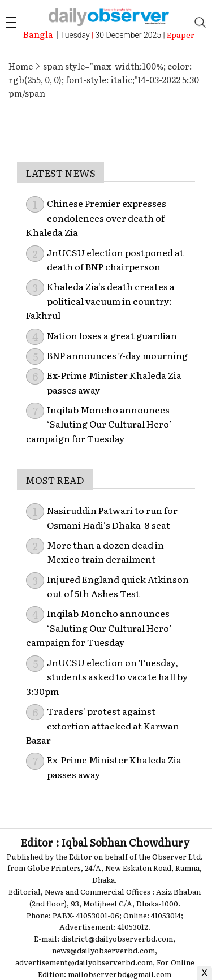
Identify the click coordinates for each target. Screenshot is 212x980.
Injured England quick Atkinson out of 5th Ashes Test (118, 586)
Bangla (38, 34)
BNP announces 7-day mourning (117, 355)
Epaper (181, 34)
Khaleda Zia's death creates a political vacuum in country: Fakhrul (100, 301)
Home (21, 66)
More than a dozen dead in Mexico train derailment (105, 552)
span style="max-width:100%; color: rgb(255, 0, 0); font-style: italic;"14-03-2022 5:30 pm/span (104, 79)
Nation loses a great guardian (112, 335)
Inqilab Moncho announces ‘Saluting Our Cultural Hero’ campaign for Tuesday (99, 424)
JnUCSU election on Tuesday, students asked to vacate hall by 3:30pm (107, 677)
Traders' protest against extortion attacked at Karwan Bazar (103, 725)
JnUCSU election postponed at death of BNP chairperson (115, 260)
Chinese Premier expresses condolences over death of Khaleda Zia (96, 217)
